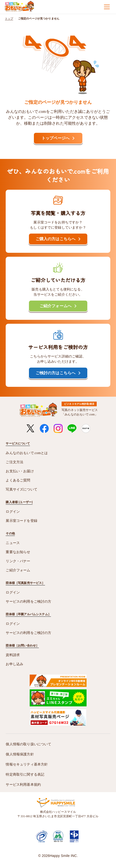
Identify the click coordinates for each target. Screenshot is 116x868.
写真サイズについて (21, 489)
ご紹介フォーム (18, 570)
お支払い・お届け (20, 471)
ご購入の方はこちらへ (56, 239)
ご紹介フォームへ (56, 306)
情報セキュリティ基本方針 (27, 764)
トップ (9, 18)
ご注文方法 (14, 462)
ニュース (13, 543)
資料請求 (13, 655)
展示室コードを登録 (21, 521)
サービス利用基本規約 (23, 785)
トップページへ (56, 138)
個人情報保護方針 (20, 754)
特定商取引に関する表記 (25, 774)
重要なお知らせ (18, 552)
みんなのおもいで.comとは (27, 453)
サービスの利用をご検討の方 (28, 602)
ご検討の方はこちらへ (56, 373)
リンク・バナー (18, 561)
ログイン (13, 512)
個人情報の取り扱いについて (28, 744)
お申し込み (14, 664)
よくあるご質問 (18, 480)
